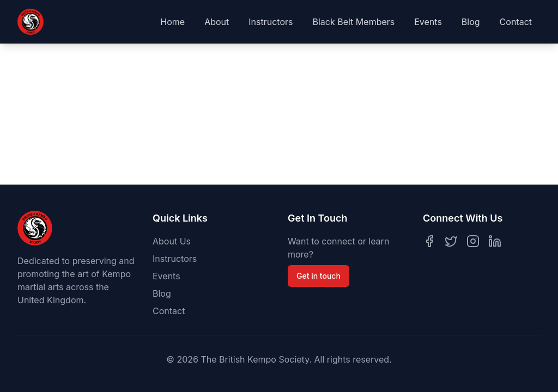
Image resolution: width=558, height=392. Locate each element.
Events (428, 22)
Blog (471, 22)
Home (172, 22)
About (217, 22)
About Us (172, 241)
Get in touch (319, 276)
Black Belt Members (353, 22)
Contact (516, 22)
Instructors (271, 22)
